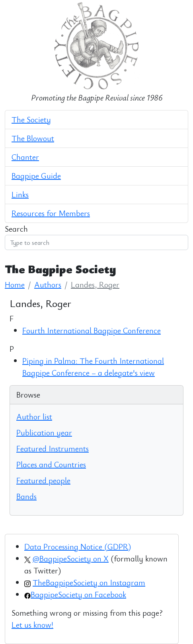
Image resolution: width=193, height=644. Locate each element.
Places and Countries (51, 464)
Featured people (43, 480)
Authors (48, 285)
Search (16, 229)
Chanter (25, 157)
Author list (34, 417)
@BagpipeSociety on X (71, 558)
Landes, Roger (95, 285)
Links (20, 194)
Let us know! (32, 625)
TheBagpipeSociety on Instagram (89, 582)
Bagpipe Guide (36, 176)
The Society (31, 119)
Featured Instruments (53, 448)
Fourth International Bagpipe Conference (92, 330)
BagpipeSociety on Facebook (78, 594)
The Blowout (33, 138)
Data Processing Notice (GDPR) (78, 547)
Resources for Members (51, 213)
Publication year (44, 432)
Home (15, 285)
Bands (26, 496)
